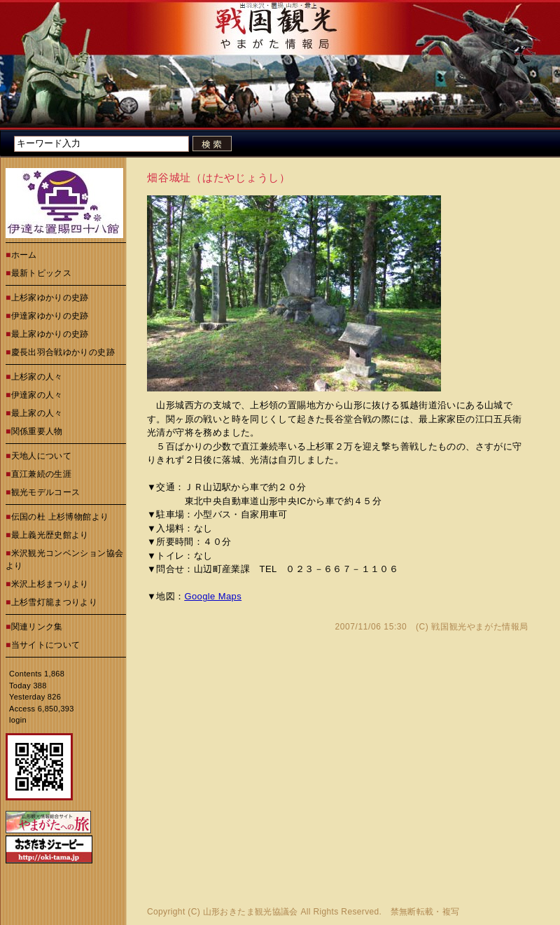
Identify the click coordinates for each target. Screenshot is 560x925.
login (18, 720)
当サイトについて (46, 645)
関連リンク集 (37, 627)
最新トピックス (42, 273)
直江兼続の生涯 (42, 474)
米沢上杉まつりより (50, 584)
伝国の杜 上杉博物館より (60, 517)
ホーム (24, 255)
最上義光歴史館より (50, 535)
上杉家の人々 (37, 377)
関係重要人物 (37, 431)
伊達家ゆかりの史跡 (50, 316)
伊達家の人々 (37, 395)
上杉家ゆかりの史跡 (50, 298)
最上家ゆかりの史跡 (50, 334)
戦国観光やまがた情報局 (480, 627)
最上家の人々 (37, 413)
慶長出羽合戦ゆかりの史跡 (63, 352)
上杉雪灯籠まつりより (55, 602)
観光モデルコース (46, 492)
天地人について (42, 456)
